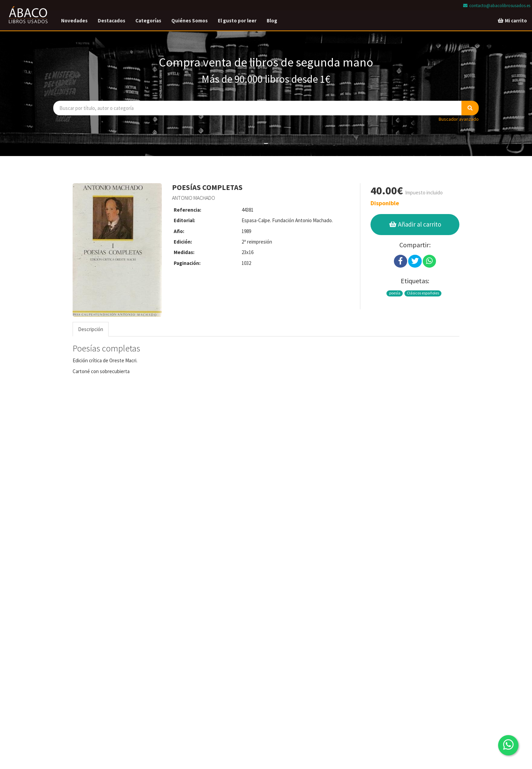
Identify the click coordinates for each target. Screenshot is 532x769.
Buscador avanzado (459, 119)
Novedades (74, 21)
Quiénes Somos (189, 21)
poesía (395, 293)
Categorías (148, 21)
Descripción (91, 329)
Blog (272, 21)
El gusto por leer (237, 21)
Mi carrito (512, 21)
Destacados (111, 21)
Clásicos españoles (423, 293)
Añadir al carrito (415, 224)
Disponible (385, 203)
